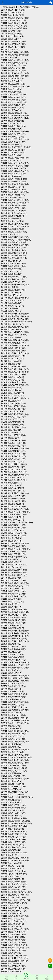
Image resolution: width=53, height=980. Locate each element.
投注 (50, 960)
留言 (50, 966)
